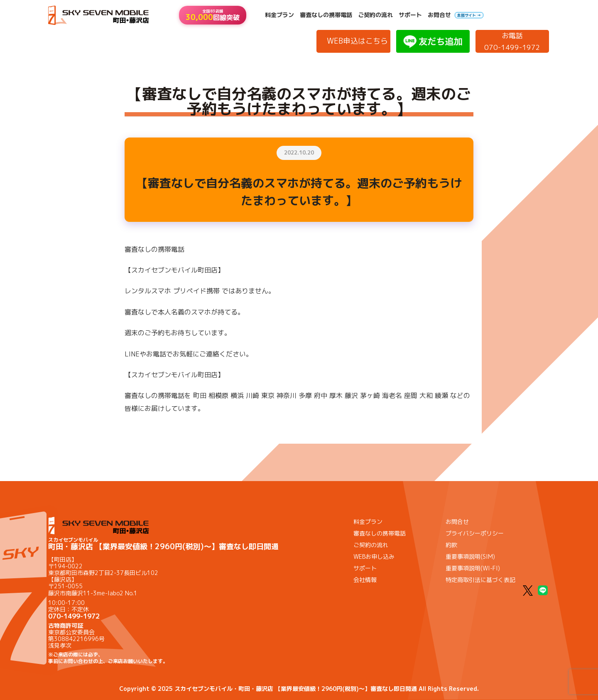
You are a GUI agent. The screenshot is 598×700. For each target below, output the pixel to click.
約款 (451, 545)
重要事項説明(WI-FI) (473, 568)
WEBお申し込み (374, 556)
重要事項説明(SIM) (470, 556)
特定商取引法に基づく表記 (480, 580)
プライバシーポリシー (475, 533)
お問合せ (439, 15)
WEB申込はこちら (357, 41)
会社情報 (365, 580)
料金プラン (279, 15)
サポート (410, 15)
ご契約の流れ (375, 15)
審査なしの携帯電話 (326, 15)
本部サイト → (469, 15)
